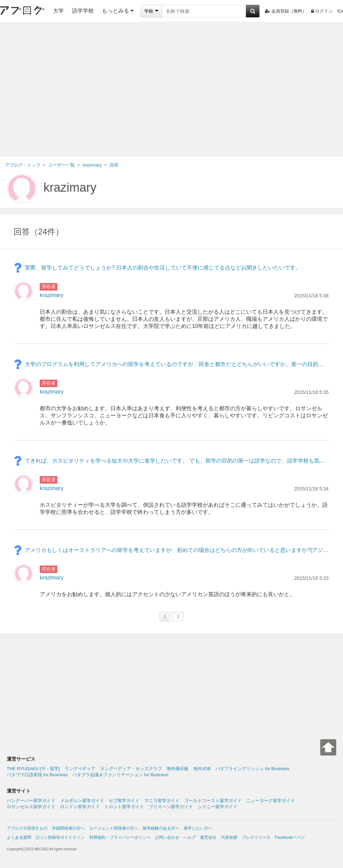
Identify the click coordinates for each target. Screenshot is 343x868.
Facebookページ (290, 837)
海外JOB (202, 769)
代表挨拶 (229, 837)
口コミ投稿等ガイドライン (60, 837)
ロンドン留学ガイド (80, 807)
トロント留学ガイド (124, 807)
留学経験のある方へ (161, 828)
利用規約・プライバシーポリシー (120, 837)
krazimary (70, 187)
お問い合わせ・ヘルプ (175, 837)
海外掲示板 (177, 769)
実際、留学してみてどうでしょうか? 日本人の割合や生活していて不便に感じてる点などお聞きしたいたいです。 (163, 268)
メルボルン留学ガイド (82, 801)
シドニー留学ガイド (218, 807)
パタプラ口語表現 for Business (37, 775)
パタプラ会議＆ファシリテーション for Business (120, 775)
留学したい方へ (198, 828)
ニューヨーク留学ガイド (270, 801)
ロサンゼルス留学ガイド (31, 807)
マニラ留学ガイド (162, 801)
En (340, 11)
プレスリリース (256, 837)
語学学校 (83, 11)
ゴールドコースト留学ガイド (213, 801)
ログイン (322, 11)
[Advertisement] (64, 90)
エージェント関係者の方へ (114, 828)
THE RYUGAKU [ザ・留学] (33, 769)
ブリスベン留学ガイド (171, 807)
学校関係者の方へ (68, 828)
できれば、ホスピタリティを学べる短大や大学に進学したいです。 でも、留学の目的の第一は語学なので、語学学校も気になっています (177, 461)
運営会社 (208, 837)
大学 (58, 11)
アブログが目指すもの (27, 828)
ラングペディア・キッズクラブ (131, 769)
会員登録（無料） (286, 11)
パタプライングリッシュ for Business (252, 769)
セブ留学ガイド (124, 801)
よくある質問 (19, 837)
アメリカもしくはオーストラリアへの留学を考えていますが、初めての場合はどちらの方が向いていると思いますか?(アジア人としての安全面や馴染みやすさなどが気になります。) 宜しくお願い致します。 (177, 550)
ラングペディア (80, 769)
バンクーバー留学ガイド (31, 801)
